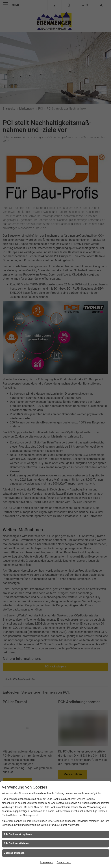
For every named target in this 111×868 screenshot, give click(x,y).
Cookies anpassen (14, 853)
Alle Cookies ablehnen (16, 843)
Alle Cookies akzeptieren (18, 834)
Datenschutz (64, 862)
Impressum (47, 862)
